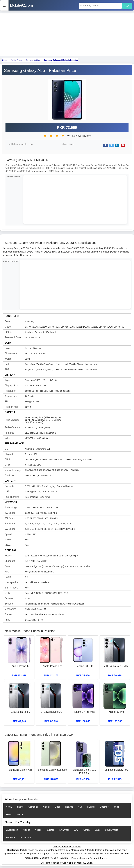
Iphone (20, 807)
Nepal (38, 830)
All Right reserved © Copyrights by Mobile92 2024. (67, 863)
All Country (25, 837)
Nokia (9, 807)
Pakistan (50, 830)
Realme (69, 807)
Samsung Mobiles (33, 60)
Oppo (58, 807)
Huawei (91, 807)
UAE (76, 830)
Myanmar (64, 830)
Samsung (33, 807)
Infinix (116, 807)
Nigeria (26, 830)
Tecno (9, 814)
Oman (87, 830)
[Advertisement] (67, 34)
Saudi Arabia (112, 830)
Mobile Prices (16, 60)
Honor (20, 814)
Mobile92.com (21, 5)
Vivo (80, 807)
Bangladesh (12, 830)
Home (5, 60)
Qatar (97, 830)
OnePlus (104, 807)
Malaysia (10, 837)
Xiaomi (46, 807)
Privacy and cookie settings (67, 847)
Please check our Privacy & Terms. (89, 858)
